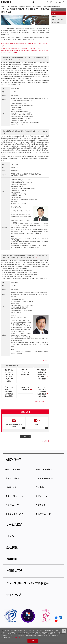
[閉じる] (64, 631)
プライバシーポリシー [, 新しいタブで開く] (18, 637)
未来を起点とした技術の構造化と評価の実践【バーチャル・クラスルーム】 (21, 48)
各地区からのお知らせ (57, 20)
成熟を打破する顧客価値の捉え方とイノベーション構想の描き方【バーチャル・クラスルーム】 (25, 59)
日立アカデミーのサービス (13, 6)
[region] (33, 636)
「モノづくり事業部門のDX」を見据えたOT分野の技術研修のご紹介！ (25, 10)
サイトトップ (4, 6)
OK (33, 641)
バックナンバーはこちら (42, 402)
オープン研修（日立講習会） (26, 6)
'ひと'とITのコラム (56, 23)
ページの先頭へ (44, 360)
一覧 (25, 436)
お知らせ (54, 9)
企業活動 (54, 16)
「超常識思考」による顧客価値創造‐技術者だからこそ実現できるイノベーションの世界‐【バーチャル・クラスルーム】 (25, 257)
